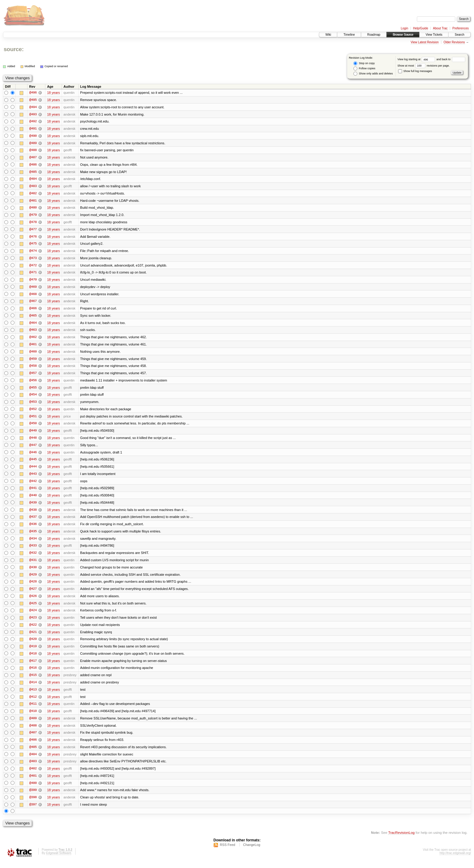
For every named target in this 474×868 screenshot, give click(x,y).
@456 (33, 383)
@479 (33, 216)
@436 (33, 528)
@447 (33, 448)
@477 (33, 231)
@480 (33, 209)
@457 (33, 376)
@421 (33, 637)
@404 (33, 761)
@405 (33, 753)
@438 (33, 514)
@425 (33, 608)
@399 (33, 797)
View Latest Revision (425, 42)
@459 (33, 361)
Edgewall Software (58, 860)
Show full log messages (415, 71)
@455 (33, 390)
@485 (33, 172)
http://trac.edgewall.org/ (455, 860)
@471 (33, 274)
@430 (33, 572)
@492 (33, 122)
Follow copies (364, 69)
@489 (33, 143)
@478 (33, 223)
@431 (33, 565)
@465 (33, 318)
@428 (33, 586)
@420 (33, 644)
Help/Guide (420, 28)
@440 (33, 499)
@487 (33, 158)
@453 (33, 405)
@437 (33, 521)
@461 (33, 347)
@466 (33, 310)
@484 (33, 180)
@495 (33, 100)
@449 (33, 434)
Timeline (349, 35)
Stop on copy (364, 63)
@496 (33, 93)
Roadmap (374, 35)
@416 (33, 673)
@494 (33, 107)
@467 (33, 303)
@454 (33, 398)
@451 (33, 419)
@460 (33, 354)
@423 (33, 623)
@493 (33, 114)
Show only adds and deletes (373, 74)
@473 (33, 260)
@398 (33, 804)
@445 (33, 463)
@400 (33, 790)
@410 (33, 717)
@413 (33, 695)
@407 (33, 739)
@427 (33, 594)
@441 (33, 492)
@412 (33, 703)
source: (14, 49)
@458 (33, 368)
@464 (33, 325)
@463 (33, 332)
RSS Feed (227, 852)
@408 (33, 732)
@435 (33, 536)
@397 (33, 811)
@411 (33, 710)
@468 (33, 296)
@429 (33, 579)
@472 (33, 267)
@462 (33, 339)
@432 (33, 557)
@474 (33, 252)
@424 (33, 615)
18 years (54, 93)
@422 (33, 630)
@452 (33, 412)
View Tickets (434, 35)
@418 (33, 659)
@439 (33, 506)
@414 (33, 688)
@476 (33, 238)
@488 (33, 151)
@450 (33, 427)
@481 (33, 201)
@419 (33, 652)
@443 (33, 477)
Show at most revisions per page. (424, 66)
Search (459, 35)
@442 (33, 485)
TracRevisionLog (401, 839)
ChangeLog (252, 852)
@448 (33, 441)
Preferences (461, 28)
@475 (33, 245)
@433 (33, 550)
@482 (33, 194)
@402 (33, 775)
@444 (33, 470)
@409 (33, 724)
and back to (451, 59)
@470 (33, 281)
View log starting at (417, 59)
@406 (33, 746)
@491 (33, 129)
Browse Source (403, 35)
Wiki (328, 35)
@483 (33, 187)
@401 (33, 782)
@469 (33, 289)
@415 (33, 681)
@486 (33, 165)
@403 (33, 768)
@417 (33, 666)
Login (404, 28)
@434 (33, 543)
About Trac (440, 28)
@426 (33, 601)
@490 (33, 136)
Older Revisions (454, 42)
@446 (33, 456)
